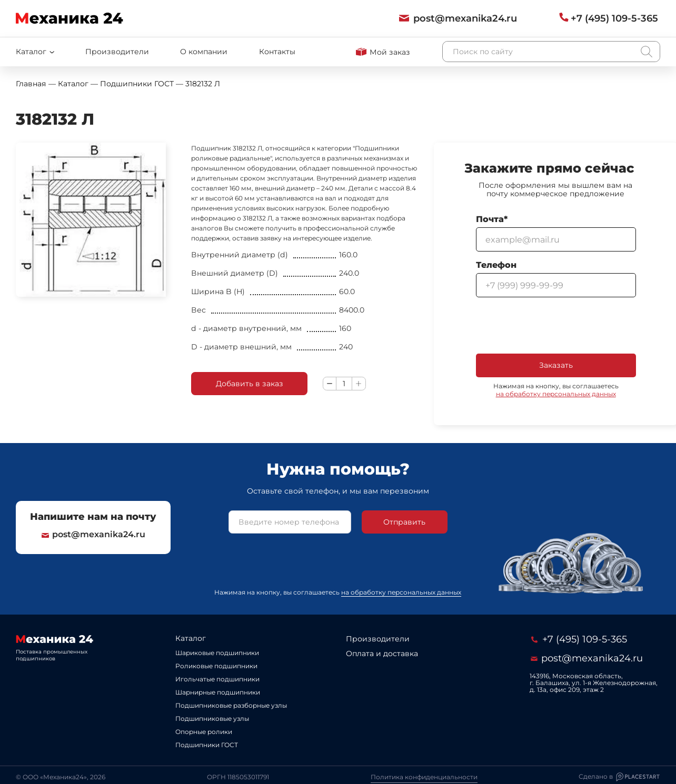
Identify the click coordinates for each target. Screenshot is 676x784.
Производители (117, 52)
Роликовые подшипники (216, 666)
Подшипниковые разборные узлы (231, 705)
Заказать (556, 365)
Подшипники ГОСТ (207, 745)
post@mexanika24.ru (93, 534)
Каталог (191, 638)
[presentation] (556, 326)
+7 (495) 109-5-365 (579, 639)
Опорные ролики (204, 732)
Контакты (277, 52)
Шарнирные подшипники (218, 692)
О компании (204, 52)
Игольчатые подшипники (217, 679)
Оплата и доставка (382, 654)
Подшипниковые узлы (212, 718)
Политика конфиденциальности (424, 777)
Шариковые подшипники (217, 653)
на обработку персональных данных (556, 394)
